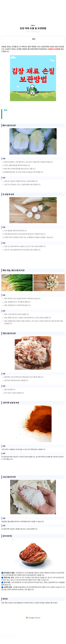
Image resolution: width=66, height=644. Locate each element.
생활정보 (33, 25)
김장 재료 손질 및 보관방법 (33, 28)
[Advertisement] (32, 260)
